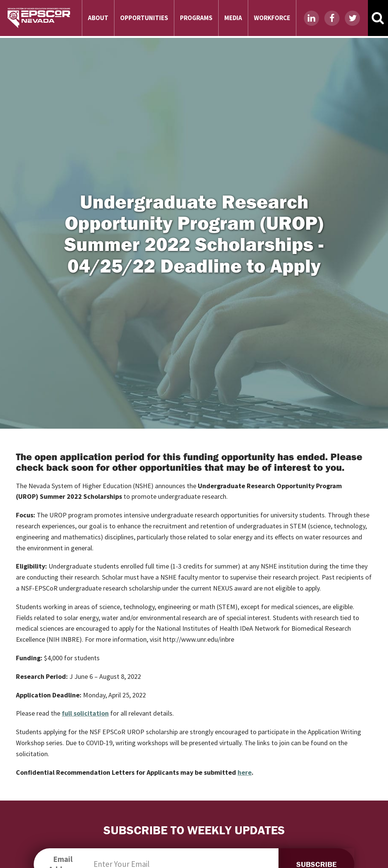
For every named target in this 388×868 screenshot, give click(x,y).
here (245, 772)
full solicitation (85, 713)
